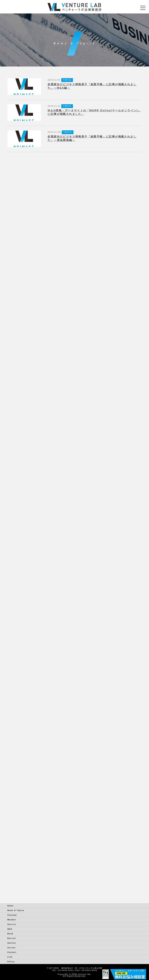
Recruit (12, 938)
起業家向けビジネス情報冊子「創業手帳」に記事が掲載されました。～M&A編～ (92, 86)
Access (12, 948)
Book (10, 934)
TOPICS (67, 80)
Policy (11, 962)
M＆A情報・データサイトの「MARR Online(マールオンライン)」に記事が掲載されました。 (94, 112)
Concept (12, 915)
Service (12, 924)
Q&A (10, 929)
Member (12, 920)
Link (10, 957)
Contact (12, 952)
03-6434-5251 (66, 970)
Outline (12, 943)
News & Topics (16, 910)
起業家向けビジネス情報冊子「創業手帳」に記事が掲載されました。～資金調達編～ (92, 138)
